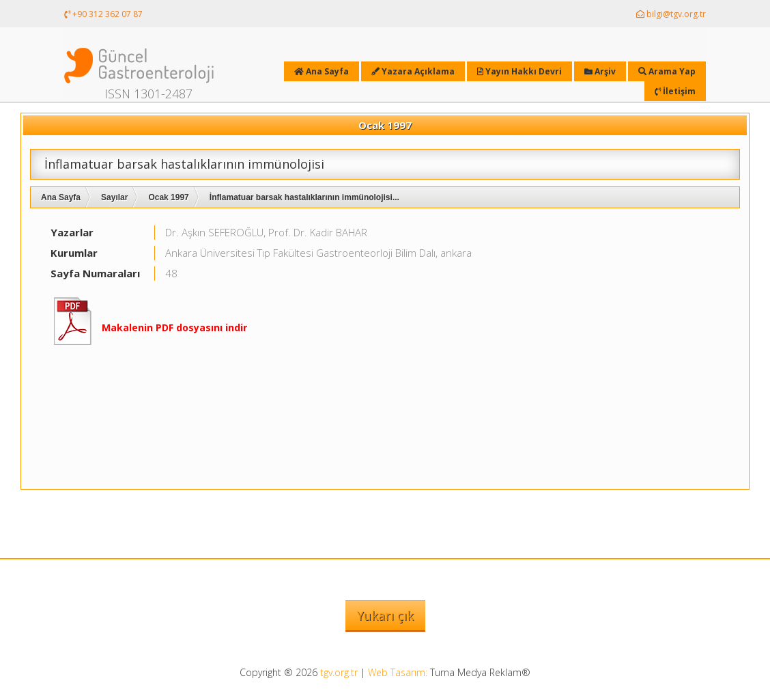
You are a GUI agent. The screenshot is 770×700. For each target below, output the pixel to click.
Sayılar (114, 197)
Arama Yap (667, 71)
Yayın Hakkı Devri (519, 71)
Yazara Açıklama (413, 71)
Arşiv (600, 71)
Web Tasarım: (398, 672)
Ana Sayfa (61, 197)
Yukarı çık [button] (385, 615)
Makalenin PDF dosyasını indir (174, 327)
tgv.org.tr (339, 672)
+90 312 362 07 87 (103, 14)
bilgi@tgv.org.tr (671, 14)
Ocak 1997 (168, 197)
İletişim (675, 91)
